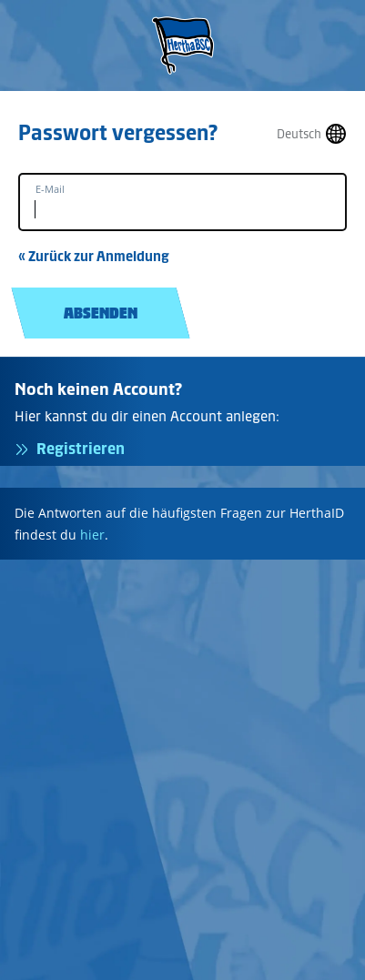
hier (92, 535)
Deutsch (299, 134)
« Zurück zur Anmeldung (94, 256)
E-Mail (50, 189)
